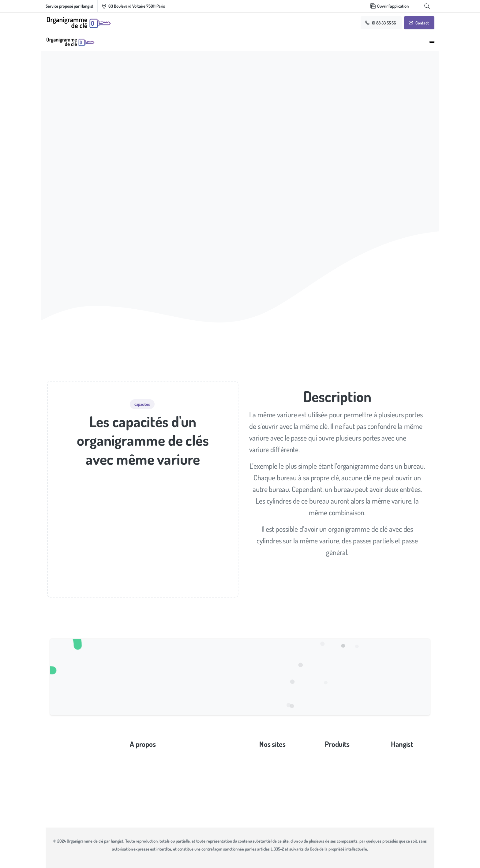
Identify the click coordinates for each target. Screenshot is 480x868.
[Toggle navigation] (432, 42)
